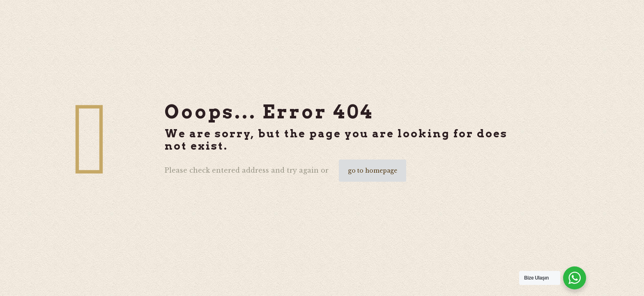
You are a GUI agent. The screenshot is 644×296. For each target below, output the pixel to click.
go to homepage (373, 171)
